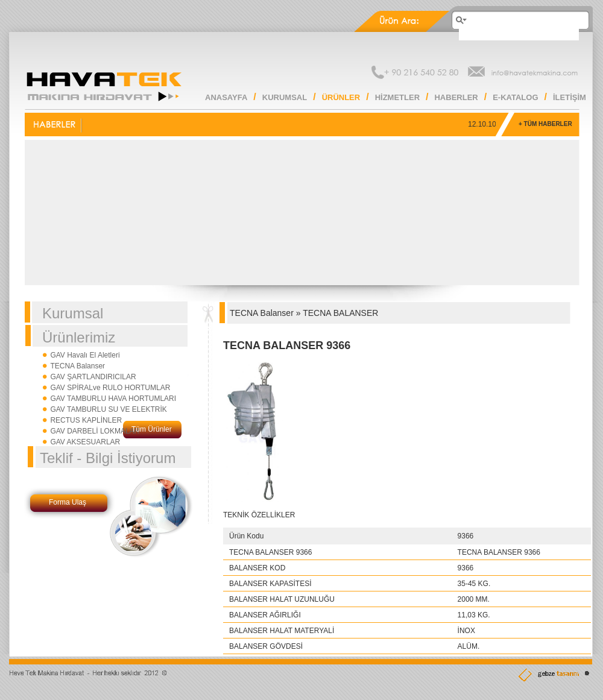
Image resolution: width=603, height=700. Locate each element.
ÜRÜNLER (341, 97)
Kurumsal (73, 313)
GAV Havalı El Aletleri (85, 355)
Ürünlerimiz (79, 337)
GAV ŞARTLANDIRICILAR (93, 377)
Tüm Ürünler (152, 429)
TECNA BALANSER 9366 (287, 345)
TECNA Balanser (77, 366)
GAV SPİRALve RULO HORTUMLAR (110, 388)
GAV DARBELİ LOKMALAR (95, 431)
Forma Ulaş (68, 502)
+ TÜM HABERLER (545, 124)
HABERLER (456, 97)
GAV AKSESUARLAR (85, 442)
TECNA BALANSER (340, 313)
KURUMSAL (285, 97)
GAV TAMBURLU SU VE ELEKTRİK (108, 409)
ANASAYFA (226, 97)
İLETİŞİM (570, 97)
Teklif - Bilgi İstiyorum (108, 458)
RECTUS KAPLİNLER (86, 420)
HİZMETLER (397, 97)
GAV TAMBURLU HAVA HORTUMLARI (113, 399)
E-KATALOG (515, 97)
